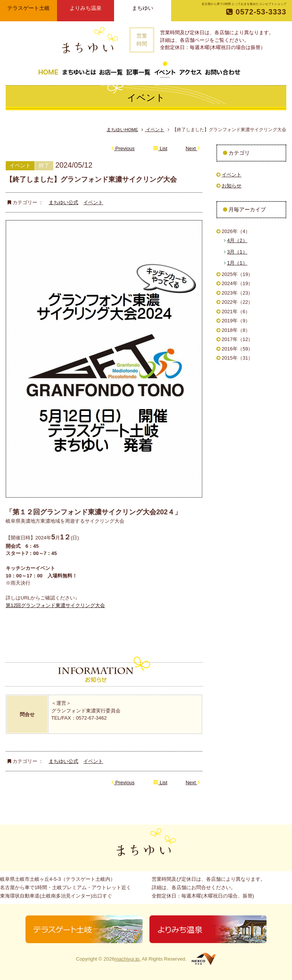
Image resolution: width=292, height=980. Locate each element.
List (160, 148)
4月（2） (237, 240)
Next (193, 148)
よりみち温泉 (86, 8)
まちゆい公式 (63, 202)
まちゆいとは (79, 69)
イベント (165, 69)
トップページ (48, 69)
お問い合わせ (223, 69)
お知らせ (232, 186)
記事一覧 (138, 69)
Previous (123, 148)
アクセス (190, 69)
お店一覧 (111, 69)
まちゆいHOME (122, 129)
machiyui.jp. (128, 959)
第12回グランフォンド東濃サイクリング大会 (55, 605)
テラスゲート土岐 (29, 8)
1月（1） (237, 263)
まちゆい (143, 8)
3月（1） (237, 252)
